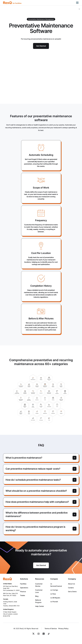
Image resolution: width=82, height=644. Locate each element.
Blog (37, 596)
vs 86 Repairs (55, 598)
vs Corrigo (54, 590)
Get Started (41, 565)
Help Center (40, 606)
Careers (71, 588)
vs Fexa (53, 594)
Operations (24, 588)
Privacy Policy (63, 629)
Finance (23, 592)
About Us (72, 584)
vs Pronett (54, 602)
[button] (77, 3)
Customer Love (39, 591)
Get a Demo (72, 592)
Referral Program (38, 601)
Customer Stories (39, 585)
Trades (23, 595)
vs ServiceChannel (56, 585)
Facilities (23, 584)
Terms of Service (51, 629)
